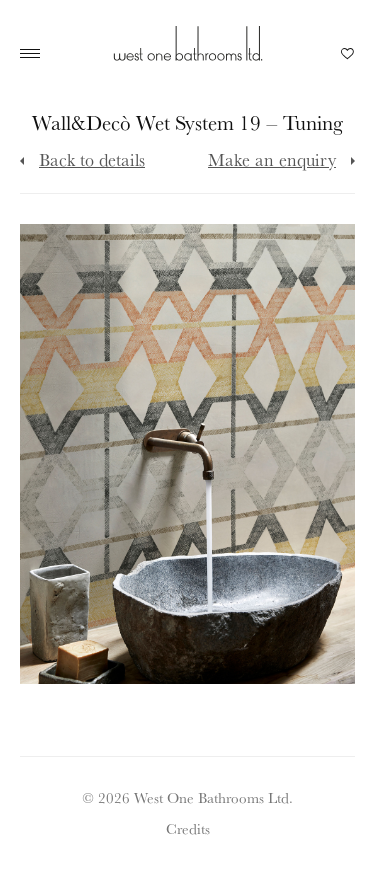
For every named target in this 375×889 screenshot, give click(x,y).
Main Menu (35, 54)
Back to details (92, 159)
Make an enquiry (272, 159)
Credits (188, 828)
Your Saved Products (348, 59)
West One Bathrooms (188, 43)
